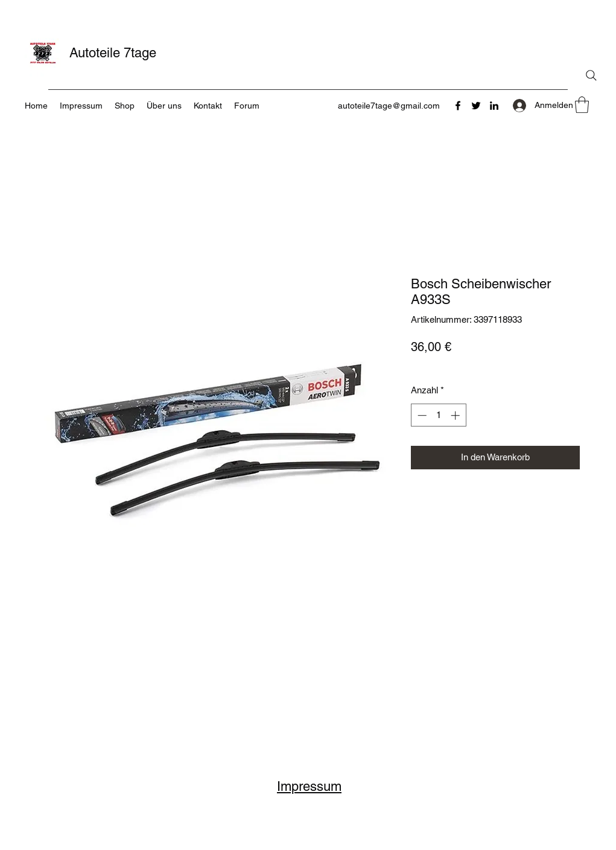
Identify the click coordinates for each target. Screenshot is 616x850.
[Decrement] (421, 415)
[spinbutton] (438, 415)
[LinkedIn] (494, 106)
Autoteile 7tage (113, 53)
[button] (582, 105)
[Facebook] (458, 106)
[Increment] (456, 415)
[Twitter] (476, 106)
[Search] (591, 75)
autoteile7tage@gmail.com (389, 106)
